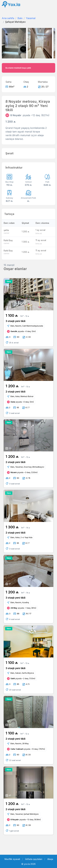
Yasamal (31, 18)
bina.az (39, 233)
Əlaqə (50, 859)
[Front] (11, 5)
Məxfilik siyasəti (12, 859)
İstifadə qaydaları (34, 859)
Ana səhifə (8, 18)
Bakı (20, 18)
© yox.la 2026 (28, 864)
